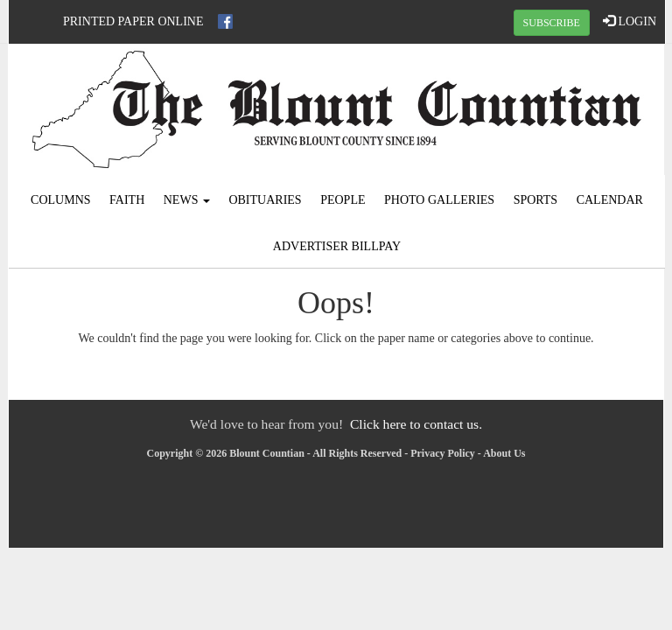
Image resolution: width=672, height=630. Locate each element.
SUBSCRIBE (552, 23)
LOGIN (630, 21)
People (343, 200)
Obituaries (265, 200)
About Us (504, 453)
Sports (536, 200)
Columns (60, 200)
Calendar (610, 200)
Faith (127, 200)
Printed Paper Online (133, 21)
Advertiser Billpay (337, 246)
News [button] (187, 200)
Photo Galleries (439, 200)
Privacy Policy (443, 453)
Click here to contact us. (416, 424)
